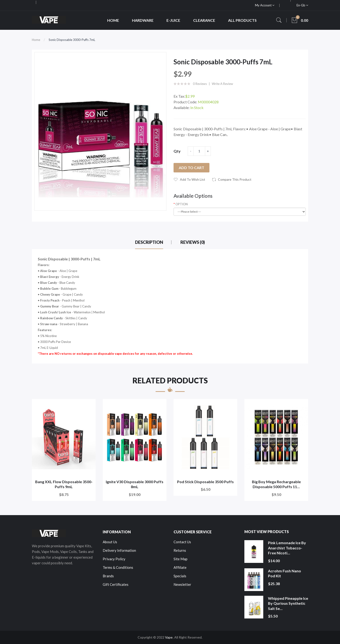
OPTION (182, 204)
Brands (108, 576)
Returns (180, 550)
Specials (180, 576)
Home (36, 40)
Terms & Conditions (118, 567)
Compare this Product (235, 179)
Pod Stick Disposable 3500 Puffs (205, 482)
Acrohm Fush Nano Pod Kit (285, 573)
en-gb (302, 5)
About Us (110, 542)
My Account (265, 5)
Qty (177, 151)
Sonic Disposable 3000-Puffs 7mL (72, 40)
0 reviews (200, 84)
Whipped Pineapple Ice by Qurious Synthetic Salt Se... (288, 603)
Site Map (181, 559)
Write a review (222, 84)
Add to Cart (191, 168)
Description (149, 242)
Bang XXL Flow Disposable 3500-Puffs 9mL (64, 484)
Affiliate (180, 567)
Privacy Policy (114, 559)
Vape (169, 637)
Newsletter (182, 584)
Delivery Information (119, 550)
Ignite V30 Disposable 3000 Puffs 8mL (135, 484)
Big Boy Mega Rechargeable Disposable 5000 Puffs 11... (276, 484)
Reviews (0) (193, 242)
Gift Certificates (116, 584)
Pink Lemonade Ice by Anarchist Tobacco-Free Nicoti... (287, 548)
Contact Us (182, 542)
